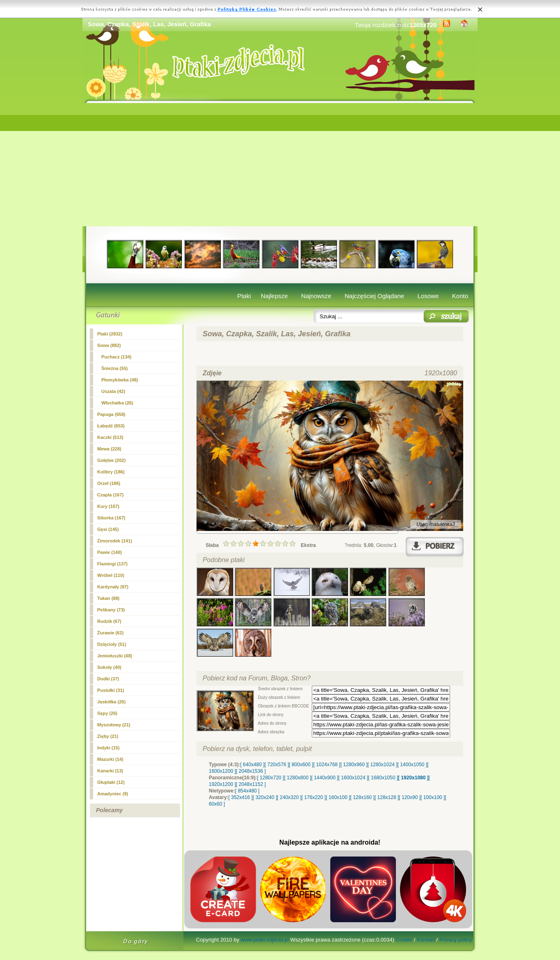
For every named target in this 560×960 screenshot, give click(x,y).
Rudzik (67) (109, 621)
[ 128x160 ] (362, 797)
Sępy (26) (107, 713)
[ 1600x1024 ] (353, 778)
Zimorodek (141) (115, 541)
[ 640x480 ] (252, 765)
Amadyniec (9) (113, 794)
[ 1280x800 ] (297, 778)
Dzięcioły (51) (112, 644)
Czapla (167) (110, 495)
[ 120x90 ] (410, 797)
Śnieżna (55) (114, 368)
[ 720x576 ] (277, 765)
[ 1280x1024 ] (383, 765)
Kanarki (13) (110, 771)
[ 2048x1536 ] (251, 771)
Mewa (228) (109, 449)
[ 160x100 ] (338, 797)
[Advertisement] (280, 165)
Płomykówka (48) (120, 380)
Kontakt (426, 940)
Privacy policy (456, 940)
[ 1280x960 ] (354, 765)
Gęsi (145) (108, 529)
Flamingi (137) (112, 564)
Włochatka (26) (117, 403)
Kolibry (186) (111, 472)
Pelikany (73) (111, 610)
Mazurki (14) (110, 759)
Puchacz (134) (116, 357)
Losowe (428, 296)
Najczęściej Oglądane (374, 296)
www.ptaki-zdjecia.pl (265, 940)
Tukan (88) (108, 598)
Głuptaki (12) (111, 782)
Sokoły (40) (109, 667)
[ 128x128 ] (387, 797)
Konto (460, 296)
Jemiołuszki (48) (115, 656)
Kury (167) (108, 506)
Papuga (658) (111, 414)
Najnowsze (316, 296)
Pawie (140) (110, 552)
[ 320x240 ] (265, 797)
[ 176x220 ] (314, 797)
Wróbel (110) (111, 575)
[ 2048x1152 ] (251, 784)
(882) (109, 345)
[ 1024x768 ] (327, 765)
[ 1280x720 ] (270, 778)
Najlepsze (274, 296)
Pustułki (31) (111, 690)
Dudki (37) (108, 679)
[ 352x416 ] (241, 797)
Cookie (404, 940)
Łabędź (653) (111, 426)
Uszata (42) (113, 391)
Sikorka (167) (111, 518)
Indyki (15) (108, 748)
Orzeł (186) (109, 483)
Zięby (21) (108, 736)
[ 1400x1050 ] (412, 765)
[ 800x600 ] (301, 765)
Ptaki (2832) (110, 334)
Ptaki (244, 296)
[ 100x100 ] (433, 797)
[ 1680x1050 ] (383, 778)
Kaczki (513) (110, 437)
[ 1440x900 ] (325, 778)
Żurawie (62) (110, 633)
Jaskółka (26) (111, 702)
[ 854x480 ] (247, 791)
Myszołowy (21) (114, 725)
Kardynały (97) (113, 587)
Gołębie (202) (111, 460)
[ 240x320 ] (289, 797)
